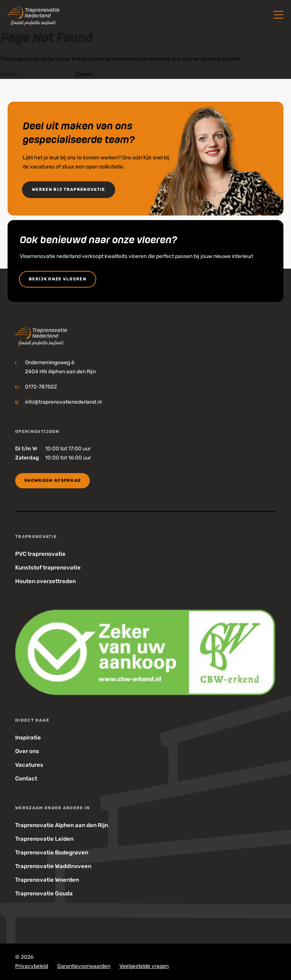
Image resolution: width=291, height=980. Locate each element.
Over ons (27, 751)
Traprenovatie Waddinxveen (53, 866)
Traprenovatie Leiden (44, 839)
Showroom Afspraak (52, 481)
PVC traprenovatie (40, 554)
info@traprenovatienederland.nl (63, 402)
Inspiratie (28, 738)
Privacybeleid (32, 966)
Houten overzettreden (45, 581)
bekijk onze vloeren (58, 279)
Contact (26, 779)
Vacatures (29, 765)
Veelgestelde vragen (144, 966)
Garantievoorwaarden (84, 966)
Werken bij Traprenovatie (69, 190)
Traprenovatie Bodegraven (52, 853)
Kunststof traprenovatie (48, 568)
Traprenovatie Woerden (47, 880)
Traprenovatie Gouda (44, 893)
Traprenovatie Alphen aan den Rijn (62, 825)
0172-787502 (41, 387)
